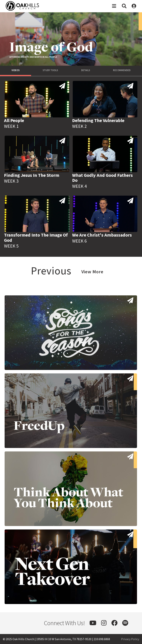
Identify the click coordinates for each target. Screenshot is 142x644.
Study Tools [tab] (50, 70)
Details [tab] (86, 70)
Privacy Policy (130, 639)
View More (92, 272)
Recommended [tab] (122, 70)
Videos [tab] (16, 70)
